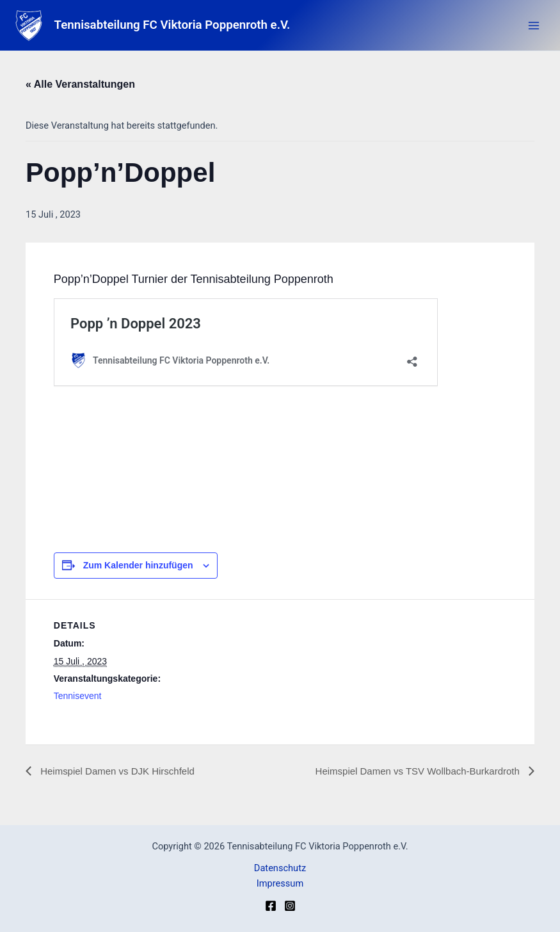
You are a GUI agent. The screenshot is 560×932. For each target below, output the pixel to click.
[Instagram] (290, 906)
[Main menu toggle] (534, 26)
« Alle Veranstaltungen (80, 84)
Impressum (280, 883)
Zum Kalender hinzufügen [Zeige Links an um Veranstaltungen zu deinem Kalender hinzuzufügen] (138, 565)
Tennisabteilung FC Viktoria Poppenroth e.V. (181, 26)
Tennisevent (78, 696)
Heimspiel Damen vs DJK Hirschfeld (121, 771)
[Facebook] (271, 906)
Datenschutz (280, 868)
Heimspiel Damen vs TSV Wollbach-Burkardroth (412, 771)
